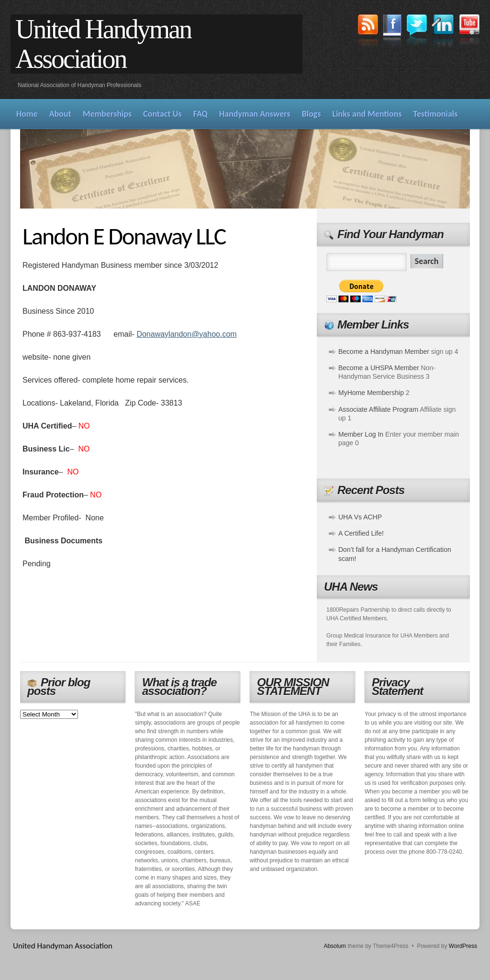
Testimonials (436, 114)
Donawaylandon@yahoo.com (186, 334)
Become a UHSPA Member (379, 368)
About (60, 114)
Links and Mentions (367, 114)
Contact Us (162, 114)
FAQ (200, 114)
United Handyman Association (103, 44)
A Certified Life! (361, 533)
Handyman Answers (255, 114)
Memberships (107, 114)
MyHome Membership (371, 393)
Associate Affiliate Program (378, 409)
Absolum (335, 946)
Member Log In (361, 434)
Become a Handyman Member (384, 352)
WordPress (463, 946)
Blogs (312, 114)
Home (27, 114)
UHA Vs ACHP (360, 517)
